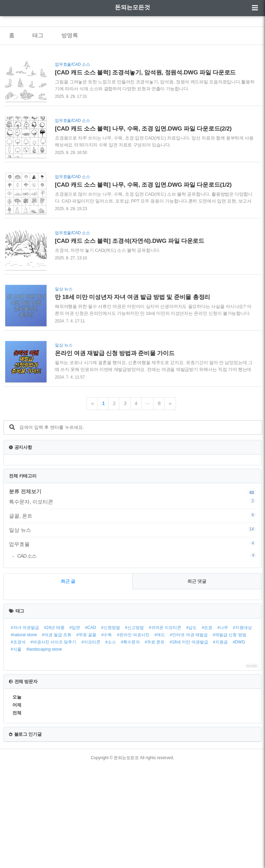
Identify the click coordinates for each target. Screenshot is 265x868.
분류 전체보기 (25, 491)
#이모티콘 (91, 744)
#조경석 (18, 744)
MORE (252, 767)
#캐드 (160, 736)
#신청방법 (111, 729)
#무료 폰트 (155, 744)
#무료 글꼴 (86, 736)
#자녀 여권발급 (25, 729)
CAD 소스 (137, 556)
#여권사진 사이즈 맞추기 (53, 744)
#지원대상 (242, 729)
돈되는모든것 (132, 7)
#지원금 (220, 744)
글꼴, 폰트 (132, 516)
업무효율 (132, 544)
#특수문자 (130, 744)
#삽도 (192, 729)
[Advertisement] (132, 621)
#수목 (107, 736)
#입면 (75, 729)
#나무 (223, 729)
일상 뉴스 (132, 530)
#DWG (239, 744)
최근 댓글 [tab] (197, 683)
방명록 (70, 35)
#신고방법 (134, 729)
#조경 (207, 729)
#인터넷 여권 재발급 (189, 736)
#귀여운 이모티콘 (165, 729)
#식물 (16, 751)
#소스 (111, 744)
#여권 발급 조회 (57, 736)
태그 (38, 35)
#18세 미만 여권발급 (189, 744)
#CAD (90, 729)
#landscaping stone (44, 751)
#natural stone (24, 736)
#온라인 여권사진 (133, 736)
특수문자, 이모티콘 (132, 502)
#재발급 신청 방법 (229, 736)
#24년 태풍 (54, 729)
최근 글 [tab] (68, 683)
